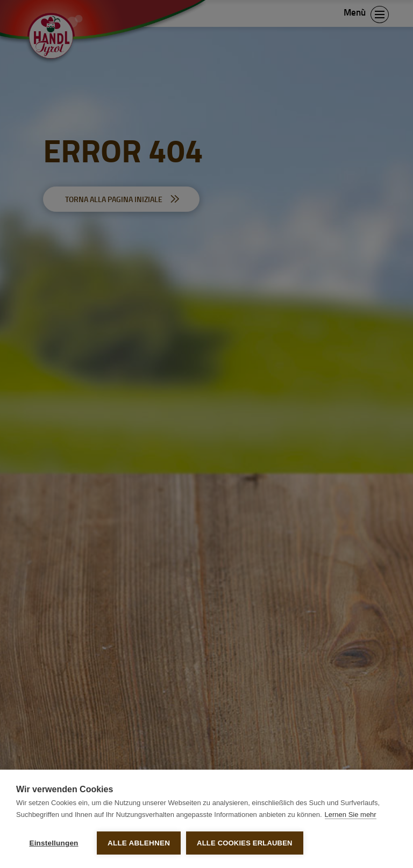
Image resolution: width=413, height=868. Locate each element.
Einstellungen (54, 843)
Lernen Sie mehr (351, 815)
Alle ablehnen (139, 843)
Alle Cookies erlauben (245, 843)
